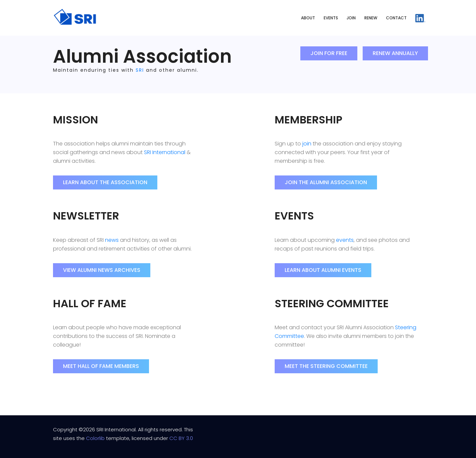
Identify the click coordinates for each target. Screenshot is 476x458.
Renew (371, 18)
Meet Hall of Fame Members (101, 366)
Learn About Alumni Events (323, 270)
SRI (140, 70)
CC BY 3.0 (181, 438)
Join (351, 18)
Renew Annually (395, 53)
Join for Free (329, 53)
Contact (396, 18)
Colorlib (95, 438)
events (345, 240)
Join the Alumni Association (326, 182)
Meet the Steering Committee (326, 366)
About (308, 18)
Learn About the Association (105, 182)
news (112, 240)
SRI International (165, 152)
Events (331, 18)
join (307, 144)
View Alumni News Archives (102, 270)
